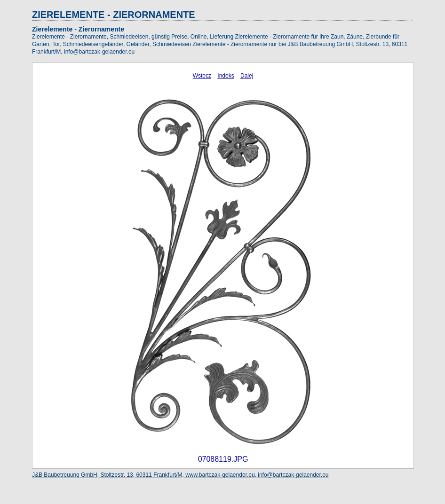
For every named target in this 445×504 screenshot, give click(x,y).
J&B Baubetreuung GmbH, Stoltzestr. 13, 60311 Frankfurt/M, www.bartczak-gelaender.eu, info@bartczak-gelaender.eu (180, 475)
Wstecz (202, 76)
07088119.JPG (223, 459)
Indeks (226, 76)
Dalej (247, 76)
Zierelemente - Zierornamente (78, 29)
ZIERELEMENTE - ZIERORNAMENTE (114, 15)
